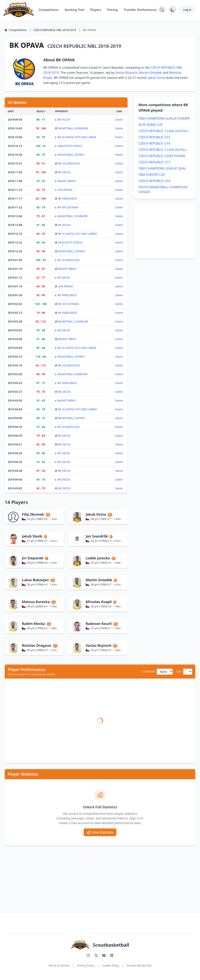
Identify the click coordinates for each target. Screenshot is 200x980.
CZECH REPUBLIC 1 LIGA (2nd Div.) (163, 131)
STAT (179, 671)
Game (119, 120)
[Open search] (162, 10)
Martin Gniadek (150, 73)
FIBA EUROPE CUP (152, 175)
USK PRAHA (65, 190)
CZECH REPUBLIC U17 (154, 162)
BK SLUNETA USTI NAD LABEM (77, 137)
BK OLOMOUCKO (69, 163)
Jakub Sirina (157, 78)
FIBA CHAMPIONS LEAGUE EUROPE (164, 118)
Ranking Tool (74, 10)
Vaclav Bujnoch (126, 73)
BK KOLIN (64, 120)
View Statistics (100, 832)
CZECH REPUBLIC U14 (154, 143)
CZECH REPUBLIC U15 (154, 137)
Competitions (49, 10)
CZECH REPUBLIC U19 (154, 181)
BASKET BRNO (67, 181)
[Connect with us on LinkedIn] (112, 955)
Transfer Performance (140, 10)
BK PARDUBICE (68, 199)
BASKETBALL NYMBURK (73, 128)
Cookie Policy (111, 965)
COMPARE (149, 671)
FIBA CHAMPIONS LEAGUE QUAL (162, 168)
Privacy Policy (86, 965)
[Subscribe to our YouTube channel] (104, 955)
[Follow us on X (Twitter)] (96, 955)
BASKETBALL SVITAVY (71, 155)
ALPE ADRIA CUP (151, 125)
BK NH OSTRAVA (68, 207)
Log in (187, 10)
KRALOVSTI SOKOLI (70, 146)
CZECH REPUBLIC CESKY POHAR (162, 156)
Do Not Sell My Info (139, 965)
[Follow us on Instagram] (88, 955)
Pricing (113, 10)
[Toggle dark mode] (172, 10)
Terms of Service (59, 965)
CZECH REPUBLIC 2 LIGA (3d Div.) (162, 150)
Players (96, 10)
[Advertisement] (165, 231)
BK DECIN (64, 172)
